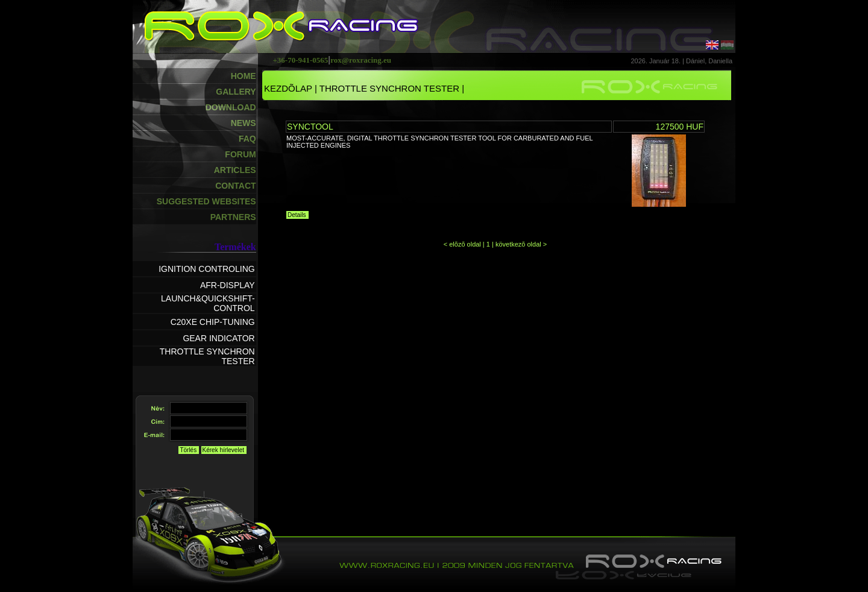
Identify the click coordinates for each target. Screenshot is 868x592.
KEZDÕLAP (288, 88)
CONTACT (235, 186)
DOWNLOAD (231, 107)
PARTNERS (233, 217)
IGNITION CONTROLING (206, 269)
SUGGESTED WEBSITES (206, 201)
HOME (244, 76)
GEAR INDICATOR (219, 338)
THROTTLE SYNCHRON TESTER (389, 88)
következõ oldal (519, 244)
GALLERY (236, 92)
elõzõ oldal (465, 244)
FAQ (247, 139)
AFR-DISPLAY (228, 285)
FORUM (240, 154)
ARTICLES (235, 170)
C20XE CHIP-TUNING (213, 322)
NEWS (244, 123)
